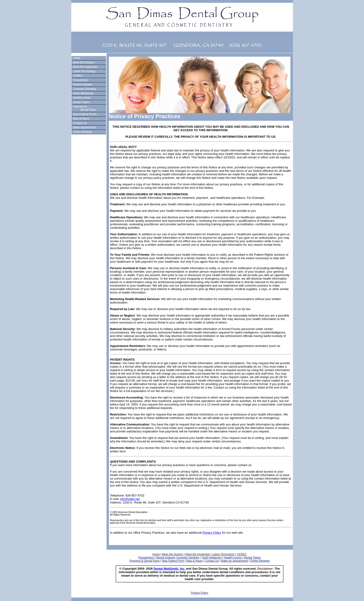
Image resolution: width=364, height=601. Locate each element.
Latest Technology (84, 71)
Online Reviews (83, 132)
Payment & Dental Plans (84, 108)
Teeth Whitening (83, 93)
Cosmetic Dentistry (85, 89)
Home (77, 58)
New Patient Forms (85, 114)
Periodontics (81, 80)
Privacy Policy (212, 533)
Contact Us (80, 123)
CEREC (78, 76)
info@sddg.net (130, 499)
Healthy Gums (82, 98)
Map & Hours (81, 119)
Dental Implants (83, 85)
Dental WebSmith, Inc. (169, 569)
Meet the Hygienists (85, 67)
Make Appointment (85, 127)
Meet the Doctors (84, 62)
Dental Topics (81, 102)
